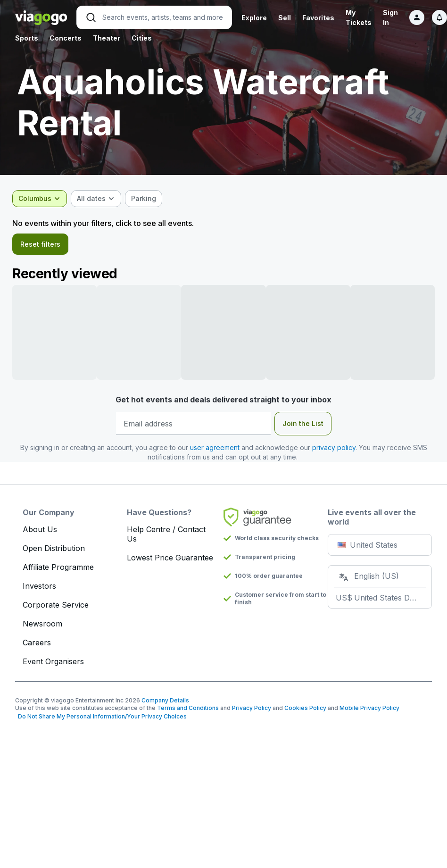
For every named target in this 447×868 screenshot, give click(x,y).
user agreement (215, 449)
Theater (107, 38)
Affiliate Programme (58, 568)
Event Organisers (53, 663)
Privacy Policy (252, 709)
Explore (254, 18)
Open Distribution (54, 550)
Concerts (66, 38)
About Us (40, 531)
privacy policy (334, 449)
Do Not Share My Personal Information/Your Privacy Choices (101, 718)
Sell (285, 18)
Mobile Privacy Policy (369, 709)
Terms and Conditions (188, 709)
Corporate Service (56, 606)
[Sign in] (417, 17)
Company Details (165, 702)
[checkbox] (146, 199)
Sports (27, 38)
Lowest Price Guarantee (170, 559)
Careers (37, 644)
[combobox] (42, 199)
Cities (142, 38)
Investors (39, 587)
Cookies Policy (305, 709)
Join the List (303, 425)
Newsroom (42, 625)
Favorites (318, 18)
